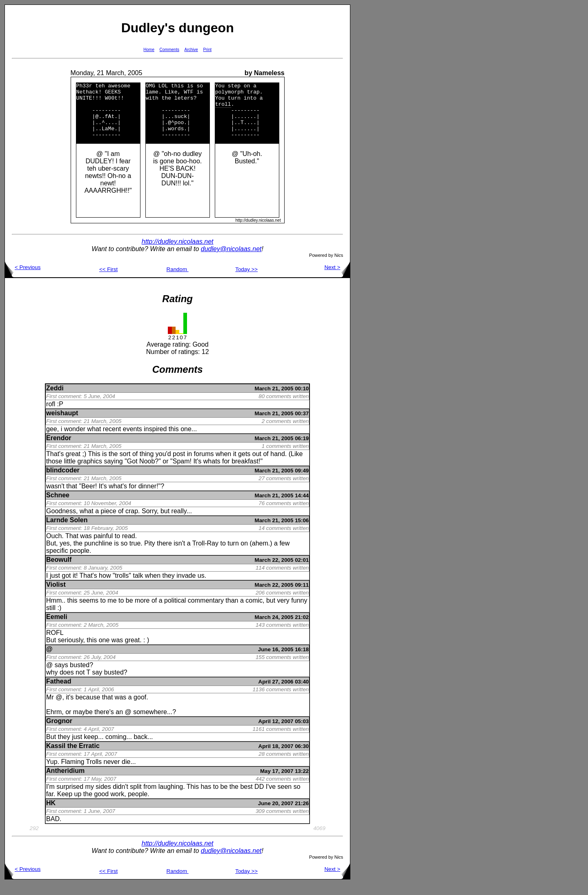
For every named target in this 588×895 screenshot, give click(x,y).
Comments (169, 50)
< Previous (23, 278)
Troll (199, 554)
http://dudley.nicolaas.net (178, 253)
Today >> (246, 280)
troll (223, 109)
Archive (191, 50)
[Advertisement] (376, 127)
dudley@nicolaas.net (231, 260)
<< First (108, 280)
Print (207, 50)
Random (178, 280)
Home (149, 50)
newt (107, 194)
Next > (337, 278)
